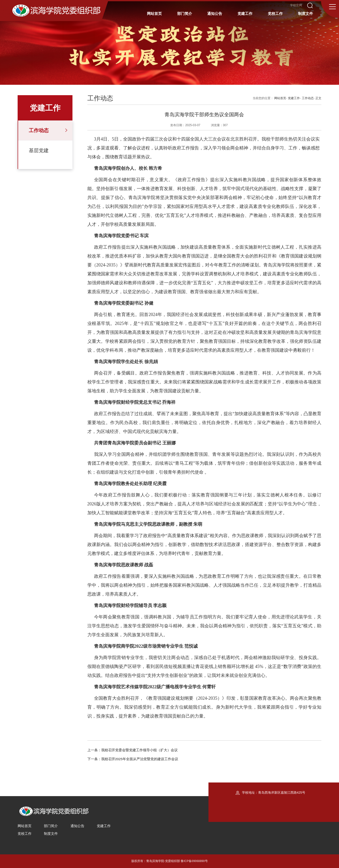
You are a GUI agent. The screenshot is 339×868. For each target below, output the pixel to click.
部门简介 (51, 826)
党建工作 (294, 98)
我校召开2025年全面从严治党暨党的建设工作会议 (140, 759)
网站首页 (280, 98)
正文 (318, 98)
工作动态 (39, 130)
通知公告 (77, 826)
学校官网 (296, 5)
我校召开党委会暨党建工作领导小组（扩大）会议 (139, 750)
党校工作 (25, 834)
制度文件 (51, 834)
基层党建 (39, 150)
